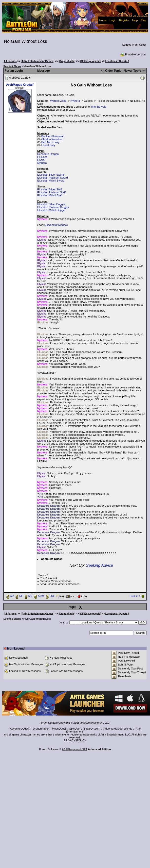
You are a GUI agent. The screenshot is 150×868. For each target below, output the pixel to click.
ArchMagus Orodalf (20, 85)
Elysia (41, 160)
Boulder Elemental (52, 136)
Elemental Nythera (57, 225)
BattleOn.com (92, 729)
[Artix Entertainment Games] (37, 61)
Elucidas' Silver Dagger (51, 204)
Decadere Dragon (48, 154)
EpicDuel (75, 729)
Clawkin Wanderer (52, 139)
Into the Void (99, 107)
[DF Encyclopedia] (90, 61)
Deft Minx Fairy (50, 142)
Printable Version (133, 54)
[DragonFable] (67, 61)
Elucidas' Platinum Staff (51, 192)
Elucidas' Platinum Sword (53, 178)
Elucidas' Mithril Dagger (51, 210)
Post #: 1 (135, 596)
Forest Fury (48, 145)
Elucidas (42, 157)
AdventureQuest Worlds (118, 729)
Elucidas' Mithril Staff (50, 195)
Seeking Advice (99, 565)
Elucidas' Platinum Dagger (53, 207)
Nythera (75, 101)
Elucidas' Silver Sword (51, 175)
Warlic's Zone (58, 101)
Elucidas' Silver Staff (50, 189)
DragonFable (41, 729)
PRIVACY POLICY (75, 740)
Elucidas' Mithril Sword (51, 181)
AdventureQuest (20, 729)
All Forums (10, 61)
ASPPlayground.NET (75, 749)
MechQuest (59, 729)
